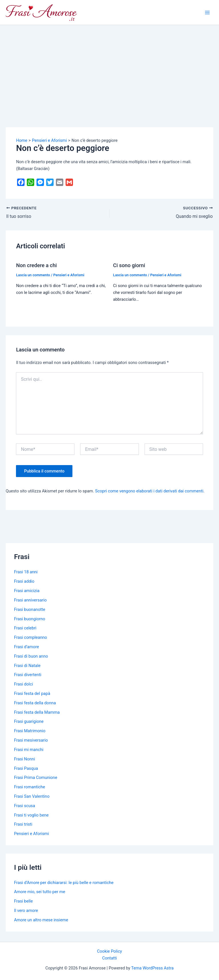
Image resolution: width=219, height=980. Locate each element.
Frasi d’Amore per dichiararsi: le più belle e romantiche (64, 883)
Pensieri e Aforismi (69, 275)
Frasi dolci (23, 684)
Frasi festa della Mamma (37, 712)
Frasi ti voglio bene (31, 815)
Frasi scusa (25, 806)
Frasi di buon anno (31, 656)
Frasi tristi (23, 824)
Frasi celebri (25, 628)
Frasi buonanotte (30, 609)
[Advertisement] (109, 68)
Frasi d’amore (27, 647)
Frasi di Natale (27, 666)
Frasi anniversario (30, 600)
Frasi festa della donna (35, 703)
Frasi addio (24, 581)
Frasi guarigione (29, 721)
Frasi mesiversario (31, 740)
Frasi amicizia (27, 591)
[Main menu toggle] (207, 13)
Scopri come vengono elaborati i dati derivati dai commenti (149, 491)
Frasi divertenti (28, 675)
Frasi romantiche (30, 787)
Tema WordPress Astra (152, 968)
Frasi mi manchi (29, 750)
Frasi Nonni (25, 759)
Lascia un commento (33, 275)
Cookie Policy (109, 951)
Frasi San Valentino (32, 796)
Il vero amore (26, 911)
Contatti (109, 958)
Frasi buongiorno (30, 619)
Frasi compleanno (31, 637)
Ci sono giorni (129, 265)
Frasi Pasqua (26, 768)
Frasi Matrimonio (30, 731)
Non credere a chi (36, 265)
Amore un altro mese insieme (41, 920)
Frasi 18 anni (26, 572)
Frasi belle (23, 901)
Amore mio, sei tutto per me (39, 892)
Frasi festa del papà (32, 693)
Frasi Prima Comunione (36, 778)
